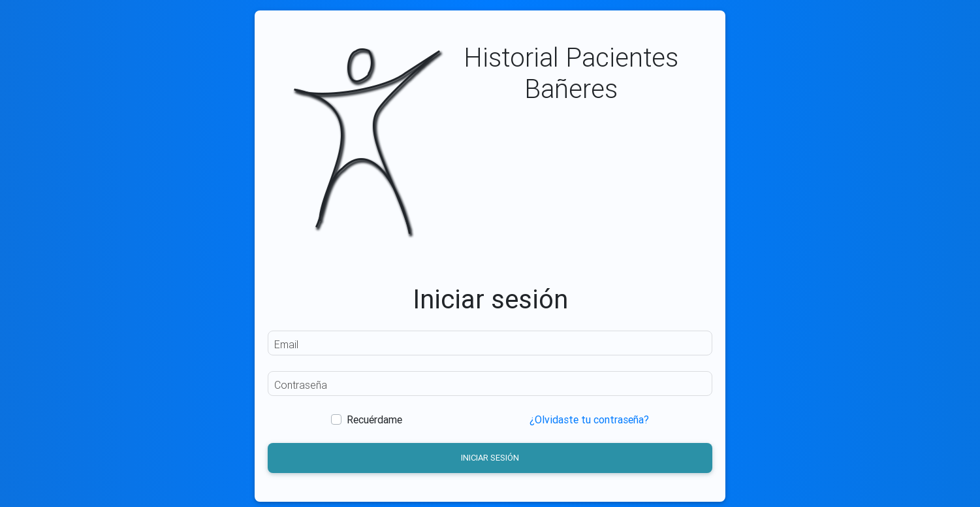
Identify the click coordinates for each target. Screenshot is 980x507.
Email (286, 344)
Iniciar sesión (490, 458)
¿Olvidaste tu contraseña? (589, 419)
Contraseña (301, 385)
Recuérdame (374, 419)
